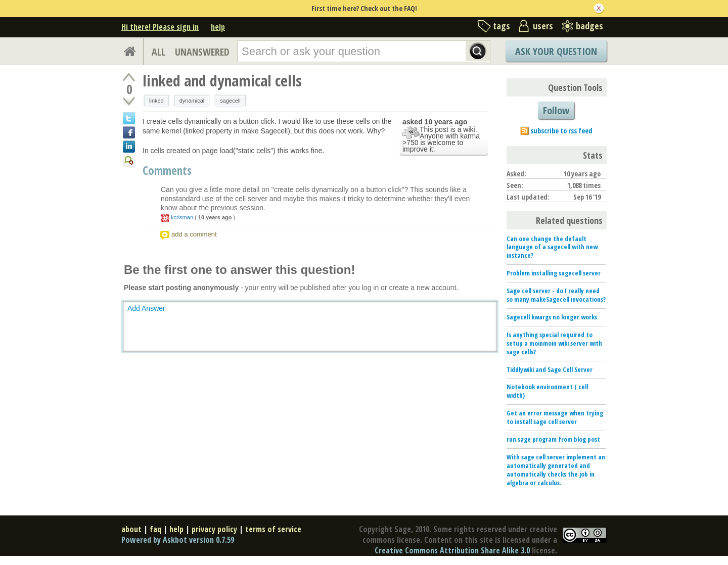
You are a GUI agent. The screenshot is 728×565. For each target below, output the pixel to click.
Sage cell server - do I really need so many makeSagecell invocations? (556, 295)
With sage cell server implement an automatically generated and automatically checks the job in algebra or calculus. (556, 470)
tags (502, 26)
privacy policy (214, 529)
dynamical (192, 101)
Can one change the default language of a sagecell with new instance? (552, 247)
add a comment (194, 234)
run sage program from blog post (553, 439)
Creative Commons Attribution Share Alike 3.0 (452, 550)
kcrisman (182, 217)
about (131, 529)
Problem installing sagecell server (554, 273)
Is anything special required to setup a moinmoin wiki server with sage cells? (554, 343)
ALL (158, 52)
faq (155, 529)
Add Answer (146, 308)
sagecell (230, 101)
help (218, 27)
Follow (556, 110)
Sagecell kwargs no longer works (552, 317)
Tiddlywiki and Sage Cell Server (550, 369)
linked (156, 101)
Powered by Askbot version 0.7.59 (178, 540)
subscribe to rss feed (561, 131)
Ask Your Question (556, 51)
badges (589, 26)
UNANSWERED (202, 52)
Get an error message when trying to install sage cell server (555, 417)
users (543, 26)
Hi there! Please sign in (160, 27)
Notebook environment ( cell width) (547, 391)
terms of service (273, 529)
